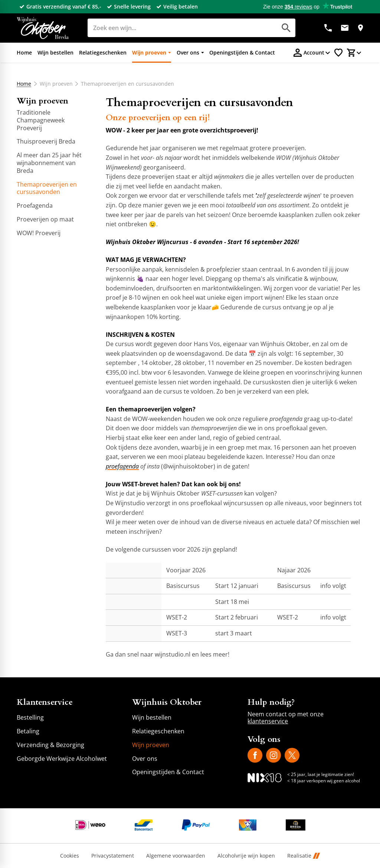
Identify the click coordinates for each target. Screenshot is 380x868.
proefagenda (122, 466)
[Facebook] (255, 755)
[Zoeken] (174, 28)
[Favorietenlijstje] (338, 53)
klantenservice (268, 721)
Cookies (70, 856)
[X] (292, 755)
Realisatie (304, 856)
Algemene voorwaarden (176, 856)
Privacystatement (113, 856)
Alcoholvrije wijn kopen (246, 856)
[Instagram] (273, 755)
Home (24, 84)
